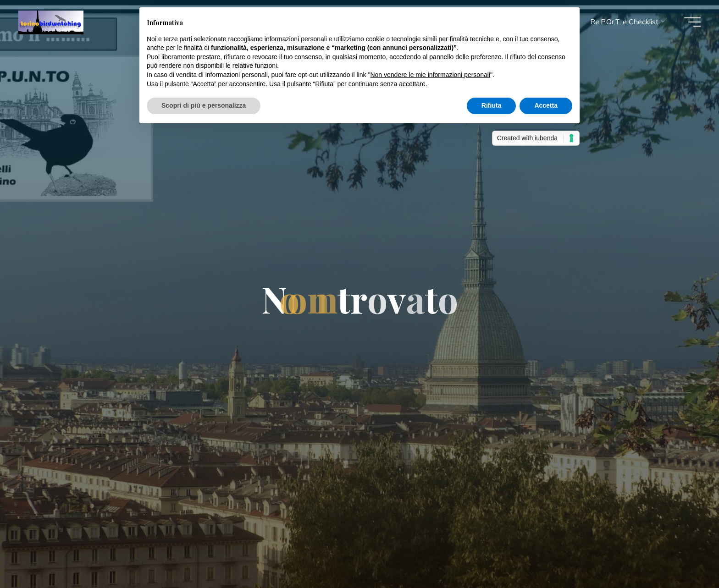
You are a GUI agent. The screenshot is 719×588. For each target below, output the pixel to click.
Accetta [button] (546, 105)
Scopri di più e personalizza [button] (204, 105)
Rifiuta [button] (492, 105)
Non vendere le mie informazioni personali (430, 75)
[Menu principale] (692, 22)
